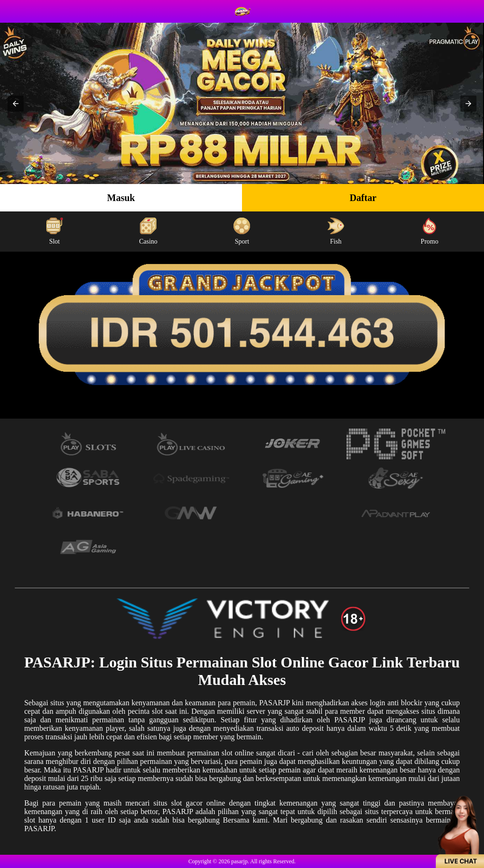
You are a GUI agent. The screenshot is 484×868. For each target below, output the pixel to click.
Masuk (121, 198)
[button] (16, 104)
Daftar (363, 198)
